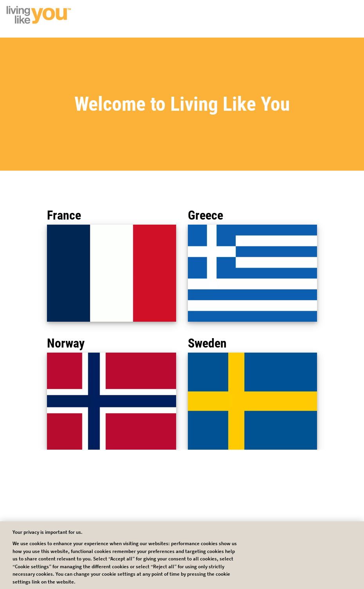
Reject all (237, 554)
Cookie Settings (182, 554)
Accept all (292, 554)
